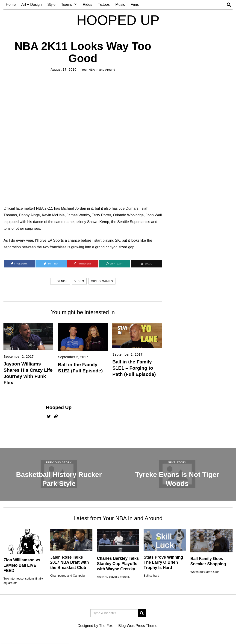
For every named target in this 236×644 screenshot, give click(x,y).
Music (120, 4)
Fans (135, 4)
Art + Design (32, 4)
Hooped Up (59, 407)
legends (60, 281)
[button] (142, 613)
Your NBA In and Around (98, 70)
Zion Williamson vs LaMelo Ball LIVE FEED (22, 565)
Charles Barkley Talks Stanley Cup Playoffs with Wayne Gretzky (118, 564)
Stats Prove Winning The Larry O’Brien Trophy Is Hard (163, 562)
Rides (87, 4)
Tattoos (104, 4)
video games (102, 281)
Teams (66, 4)
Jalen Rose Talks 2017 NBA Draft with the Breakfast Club (70, 562)
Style (51, 4)
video (79, 281)
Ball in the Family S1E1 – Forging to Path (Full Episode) (134, 368)
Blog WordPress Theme (138, 626)
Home (11, 4)
